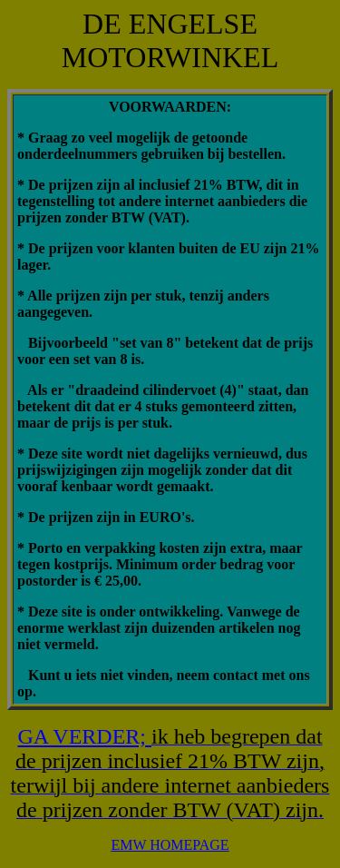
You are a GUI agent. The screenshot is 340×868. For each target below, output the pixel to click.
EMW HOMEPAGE (170, 845)
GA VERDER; (84, 736)
